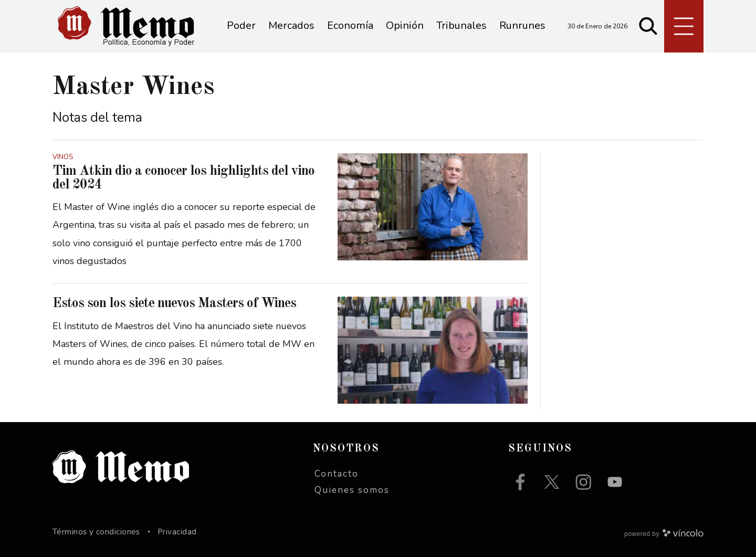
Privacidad (177, 532)
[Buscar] (648, 26)
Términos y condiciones (96, 532)
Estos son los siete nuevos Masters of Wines (174, 303)
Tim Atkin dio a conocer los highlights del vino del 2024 (183, 178)
